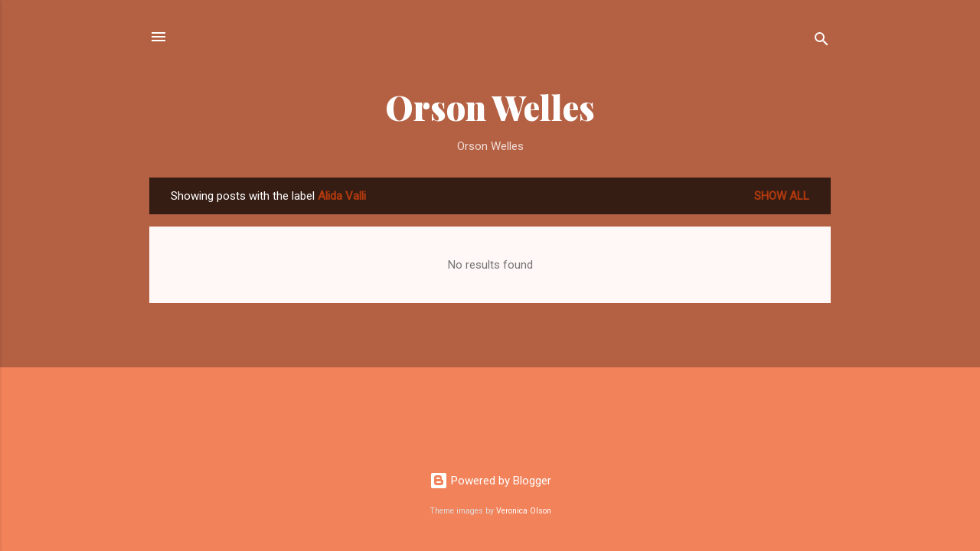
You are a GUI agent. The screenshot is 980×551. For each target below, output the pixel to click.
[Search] (822, 42)
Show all (782, 196)
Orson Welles (490, 107)
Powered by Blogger (490, 481)
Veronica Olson (524, 511)
